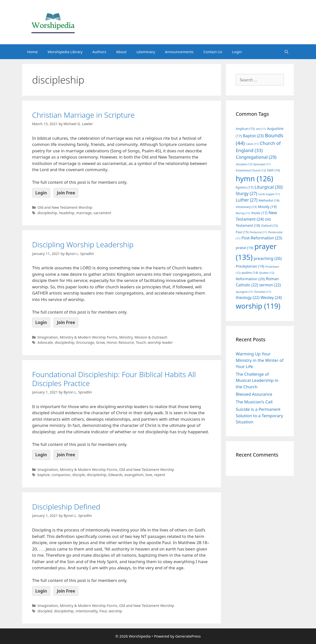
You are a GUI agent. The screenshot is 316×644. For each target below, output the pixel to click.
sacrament (102, 213)
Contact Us (213, 52)
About (121, 52)
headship (67, 213)
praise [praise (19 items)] (245, 248)
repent (160, 475)
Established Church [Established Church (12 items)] (251, 170)
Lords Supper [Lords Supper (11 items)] (269, 194)
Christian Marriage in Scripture (83, 115)
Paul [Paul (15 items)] (242, 232)
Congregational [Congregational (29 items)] (256, 157)
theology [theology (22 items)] (248, 298)
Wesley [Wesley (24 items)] (271, 298)
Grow (100, 342)
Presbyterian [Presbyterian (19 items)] (250, 266)
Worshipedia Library (65, 52)
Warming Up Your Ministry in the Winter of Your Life (260, 360)
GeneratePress (188, 636)
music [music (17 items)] (259, 213)
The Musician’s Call (254, 402)
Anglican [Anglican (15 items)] (245, 129)
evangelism (134, 475)
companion (61, 475)
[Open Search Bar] (286, 52)
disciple (79, 475)
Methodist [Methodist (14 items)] (269, 200)
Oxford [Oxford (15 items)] (269, 226)
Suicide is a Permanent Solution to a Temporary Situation (259, 415)
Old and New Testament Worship (65, 207)
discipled (45, 611)
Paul (103, 611)
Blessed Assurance (254, 394)
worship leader (160, 342)
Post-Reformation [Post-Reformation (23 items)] (262, 238)
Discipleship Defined (66, 507)
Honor (112, 342)
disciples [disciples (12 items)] (244, 164)
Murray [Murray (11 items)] (243, 213)
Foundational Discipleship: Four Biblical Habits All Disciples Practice (114, 379)
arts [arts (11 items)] (261, 129)
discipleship (47, 213)
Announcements (179, 52)
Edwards (116, 475)
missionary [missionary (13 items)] (246, 207)
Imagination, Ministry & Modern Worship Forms (77, 337)
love (149, 475)
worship (115, 611)
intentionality (87, 611)
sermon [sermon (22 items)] (270, 285)
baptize (44, 475)
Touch (141, 342)
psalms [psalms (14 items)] (250, 273)
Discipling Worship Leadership (83, 244)
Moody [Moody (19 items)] (267, 207)
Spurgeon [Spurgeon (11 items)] (244, 292)
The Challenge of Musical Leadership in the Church (257, 380)
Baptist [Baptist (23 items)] (253, 136)
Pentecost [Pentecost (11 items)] (258, 232)
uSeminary (146, 52)
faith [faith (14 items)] (274, 170)
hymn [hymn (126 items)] (254, 178)
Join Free (66, 193)
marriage (84, 213)
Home (32, 52)
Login (237, 52)
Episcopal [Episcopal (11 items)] (262, 164)
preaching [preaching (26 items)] (268, 258)
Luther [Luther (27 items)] (247, 200)
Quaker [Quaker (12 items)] (267, 273)
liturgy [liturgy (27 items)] (247, 194)
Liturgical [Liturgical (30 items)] (269, 187)
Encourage (85, 342)
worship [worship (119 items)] (258, 306)
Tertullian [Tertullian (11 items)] (263, 292)
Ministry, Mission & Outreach (143, 337)
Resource (126, 342)
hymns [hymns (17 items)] (245, 187)
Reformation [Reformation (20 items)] (250, 279)
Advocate (45, 342)
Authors (99, 52)
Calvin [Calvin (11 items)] (252, 144)
